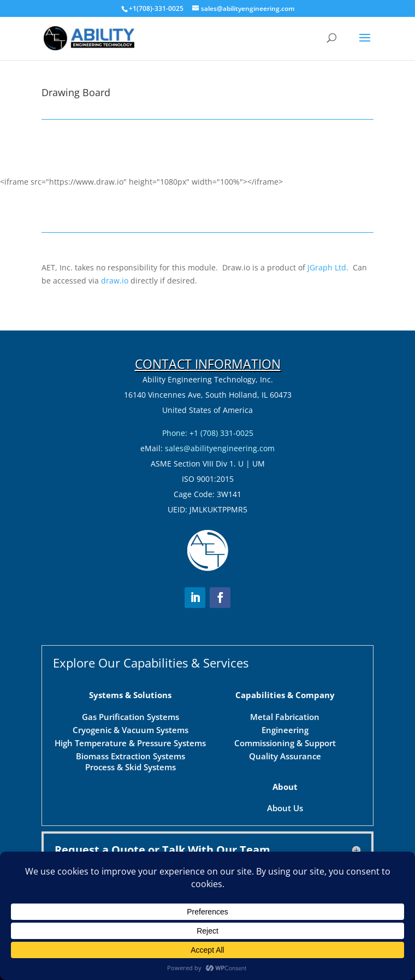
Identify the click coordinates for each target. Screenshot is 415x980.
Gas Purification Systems (131, 678)
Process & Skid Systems (131, 729)
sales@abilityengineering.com (220, 448)
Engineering (285, 692)
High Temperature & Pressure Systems (130, 705)
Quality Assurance (285, 718)
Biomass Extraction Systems (131, 718)
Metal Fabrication (285, 678)
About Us (285, 770)
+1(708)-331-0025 (156, 8)
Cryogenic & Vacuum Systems (131, 692)
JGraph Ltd (327, 267)
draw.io (115, 281)
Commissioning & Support (285, 705)
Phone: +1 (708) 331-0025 (208, 433)
